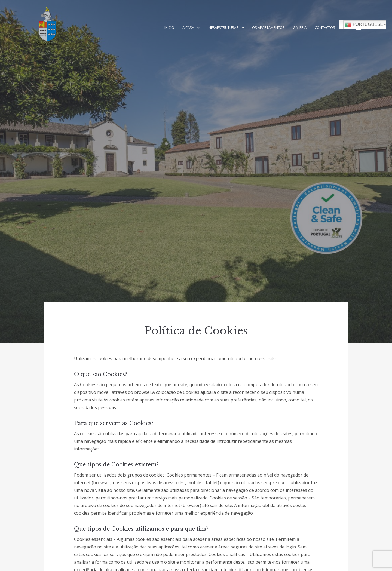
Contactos (325, 27)
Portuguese (364, 25)
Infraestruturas (223, 27)
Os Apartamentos (268, 27)
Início (169, 27)
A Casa (188, 27)
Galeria (300, 27)
